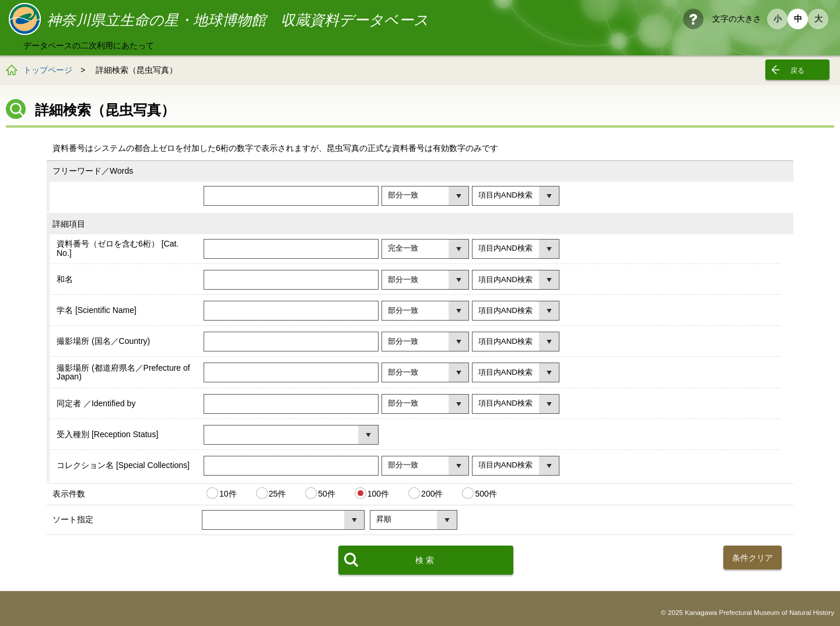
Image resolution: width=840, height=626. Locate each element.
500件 (486, 493)
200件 (432, 493)
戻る (797, 71)
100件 (378, 493)
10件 (228, 493)
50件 (327, 493)
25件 (278, 493)
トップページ (48, 70)
